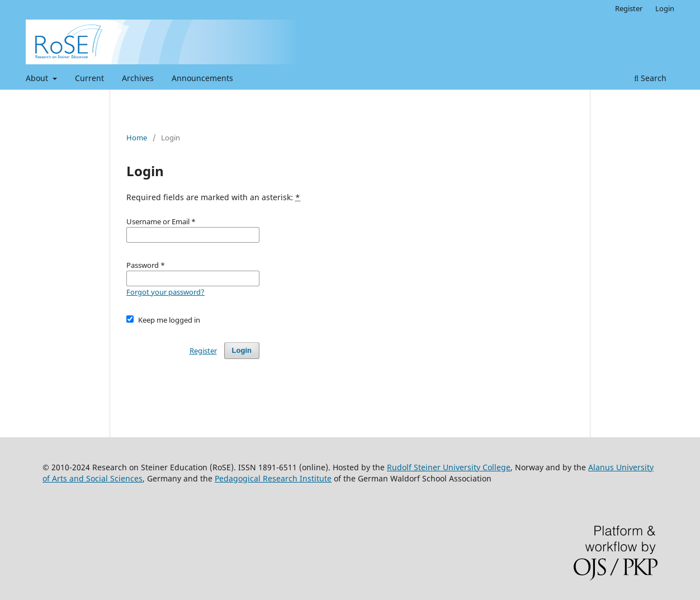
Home (137, 138)
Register (629, 8)
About (38, 78)
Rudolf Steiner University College (449, 467)
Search (650, 78)
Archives (138, 78)
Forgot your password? (165, 292)
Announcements (202, 78)
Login (665, 8)
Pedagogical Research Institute (273, 478)
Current (89, 78)
